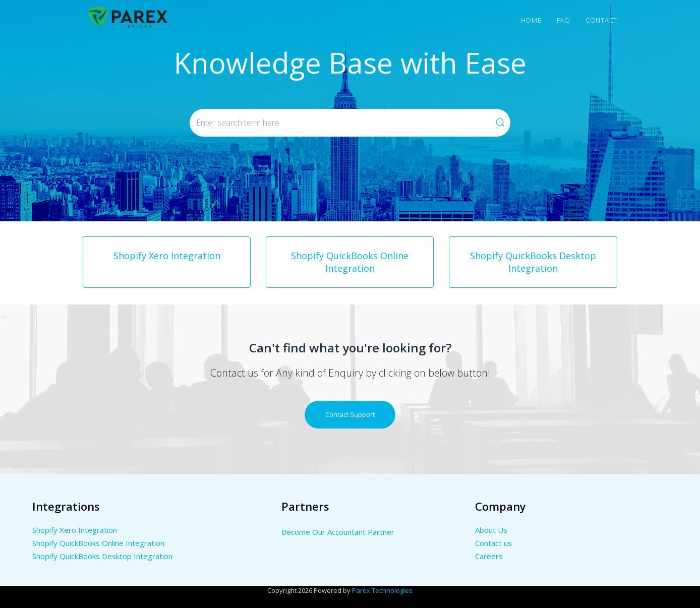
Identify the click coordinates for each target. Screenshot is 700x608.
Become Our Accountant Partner (338, 532)
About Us (491, 530)
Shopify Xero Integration (75, 530)
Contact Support (350, 414)
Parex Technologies (382, 590)
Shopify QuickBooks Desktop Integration (102, 556)
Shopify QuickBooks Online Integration (98, 543)
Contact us (493, 543)
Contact (601, 20)
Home (531, 20)
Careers (489, 556)
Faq (564, 20)
